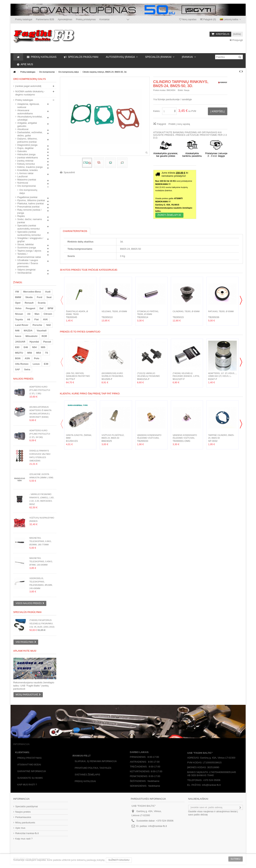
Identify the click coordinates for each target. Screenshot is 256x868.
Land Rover (22, 325)
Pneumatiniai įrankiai (29, 207)
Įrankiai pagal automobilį (28, 86)
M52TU (19, 353)
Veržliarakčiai (25, 273)
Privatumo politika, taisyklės (93, 768)
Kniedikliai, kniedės (28, 170)
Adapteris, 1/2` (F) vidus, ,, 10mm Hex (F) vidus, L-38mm (222, 376)
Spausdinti (69, 172)
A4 (29, 314)
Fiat (37, 319)
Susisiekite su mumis (30, 778)
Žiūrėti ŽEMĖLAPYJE (169, 215)
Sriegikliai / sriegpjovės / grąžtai (30, 240)
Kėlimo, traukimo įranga (30, 167)
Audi (48, 292)
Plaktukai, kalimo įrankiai (31, 203)
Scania (42, 303)
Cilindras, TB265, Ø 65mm (186, 311)
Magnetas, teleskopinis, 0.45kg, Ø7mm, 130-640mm (41, 561)
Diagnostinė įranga (27, 145)
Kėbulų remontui (26, 164)
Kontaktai (104, 19)
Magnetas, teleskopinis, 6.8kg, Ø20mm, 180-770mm (41, 541)
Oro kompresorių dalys (28, 192)
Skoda (29, 297)
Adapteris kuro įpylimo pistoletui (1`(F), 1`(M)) (40, 390)
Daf (41, 308)
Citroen (48, 314)
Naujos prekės (23, 379)
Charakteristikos (75, 231)
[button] (122, 57)
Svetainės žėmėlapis (87, 775)
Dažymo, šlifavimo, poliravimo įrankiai (27, 140)
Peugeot (30, 308)
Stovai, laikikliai (26, 244)
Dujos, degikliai (25, 148)
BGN (18, 358)
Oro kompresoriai (27, 186)
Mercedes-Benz (32, 292)
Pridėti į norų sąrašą (179, 124)
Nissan (19, 314)
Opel (18, 303)
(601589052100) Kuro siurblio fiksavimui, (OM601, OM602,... (113, 376)
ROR (44, 336)
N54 (34, 347)
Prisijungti (236, 40)
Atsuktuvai (23, 129)
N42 (48, 325)
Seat (49, 297)
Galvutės (22, 151)
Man (37, 314)
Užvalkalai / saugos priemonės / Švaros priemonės (28, 263)
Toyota (19, 319)
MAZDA (28, 331)
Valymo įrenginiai (26, 270)
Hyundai (34, 342)
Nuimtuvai (23, 183)
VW (17, 292)
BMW (18, 297)
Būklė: (181, 90)
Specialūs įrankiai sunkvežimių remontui (29, 233)
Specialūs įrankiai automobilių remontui (29, 227)
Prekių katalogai (24, 19)
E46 (26, 347)
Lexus (36, 364)
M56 (30, 353)
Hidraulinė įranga (26, 154)
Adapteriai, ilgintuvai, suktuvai (29, 106)
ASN (27, 358)
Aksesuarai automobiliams (25, 112)
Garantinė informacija (32, 771)
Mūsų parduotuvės (25, 823)
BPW (50, 308)
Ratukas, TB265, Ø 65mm (221, 311)
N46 (17, 331)
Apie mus (20, 828)
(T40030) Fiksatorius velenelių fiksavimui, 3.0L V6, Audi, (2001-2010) (42, 623)
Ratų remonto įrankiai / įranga (30, 211)
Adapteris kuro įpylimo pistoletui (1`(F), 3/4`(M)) (40, 434)
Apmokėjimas (65, 19)
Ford (40, 297)
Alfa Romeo (22, 364)
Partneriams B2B (45, 19)
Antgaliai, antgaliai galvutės (27, 124)
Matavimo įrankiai (27, 180)
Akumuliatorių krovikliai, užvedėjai (30, 118)
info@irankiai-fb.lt (158, 826)
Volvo (18, 308)
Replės (21, 216)
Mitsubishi (31, 336)
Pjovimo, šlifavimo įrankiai (31, 200)
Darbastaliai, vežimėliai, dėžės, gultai (30, 134)
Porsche (37, 325)
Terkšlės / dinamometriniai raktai (29, 255)
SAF (18, 369)
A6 (29, 319)
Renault (29, 303)
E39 (46, 364)
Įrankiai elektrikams (28, 158)
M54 (38, 353)
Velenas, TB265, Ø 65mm (114, 311)
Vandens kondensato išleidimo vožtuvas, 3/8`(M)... (185, 438)
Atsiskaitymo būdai (29, 765)
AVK (45, 319)
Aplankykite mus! (25, 651)
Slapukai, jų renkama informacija (96, 761)
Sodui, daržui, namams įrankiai (30, 221)
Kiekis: (157, 111)
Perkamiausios (23, 817)
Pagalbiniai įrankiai (27, 197)
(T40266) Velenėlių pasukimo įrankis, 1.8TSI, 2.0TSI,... (186, 376)
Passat (47, 342)
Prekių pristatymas (86, 19)
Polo (37, 358)
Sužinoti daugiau (119, 860)
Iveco (18, 336)
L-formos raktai (25, 173)
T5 (47, 353)
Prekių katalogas (24, 100)
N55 (43, 347)
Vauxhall (42, 331)
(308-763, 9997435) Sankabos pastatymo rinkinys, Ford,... (78, 376)
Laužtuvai (23, 176)
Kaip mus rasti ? (27, 785)
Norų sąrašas (188, 19)
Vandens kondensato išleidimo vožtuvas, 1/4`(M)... (149, 438)
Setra (27, 369)
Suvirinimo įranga (27, 248)
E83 (17, 347)
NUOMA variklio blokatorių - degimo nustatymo (30, 93)
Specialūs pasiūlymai (27, 612)
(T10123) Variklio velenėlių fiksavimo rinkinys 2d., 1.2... (149, 376)
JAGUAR (20, 342)
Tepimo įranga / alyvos (29, 251)
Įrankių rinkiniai (25, 161)
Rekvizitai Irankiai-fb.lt (27, 833)
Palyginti (162, 124)
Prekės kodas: (160, 90)
